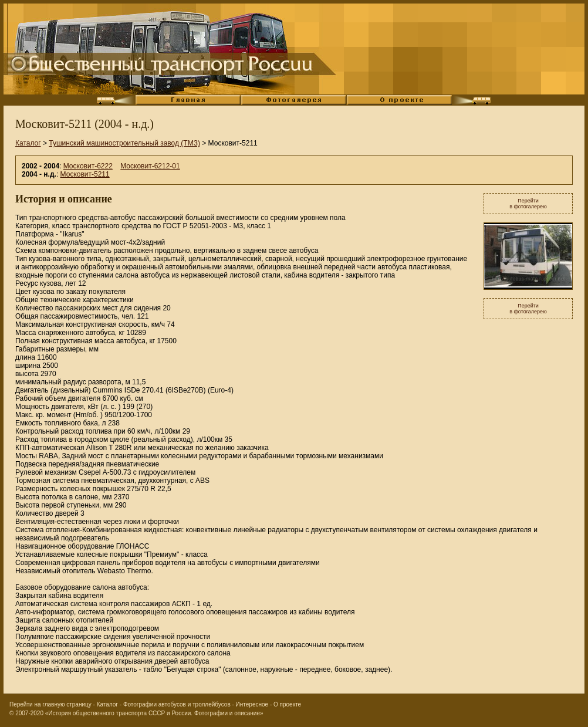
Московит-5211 (85, 174)
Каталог (28, 143)
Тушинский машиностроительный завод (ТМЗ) (124, 143)
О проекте (287, 704)
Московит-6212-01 (150, 166)
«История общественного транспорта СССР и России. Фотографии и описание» (154, 713)
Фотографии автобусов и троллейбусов (177, 704)
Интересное (252, 704)
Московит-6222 (88, 166)
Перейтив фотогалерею (528, 204)
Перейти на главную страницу (50, 704)
